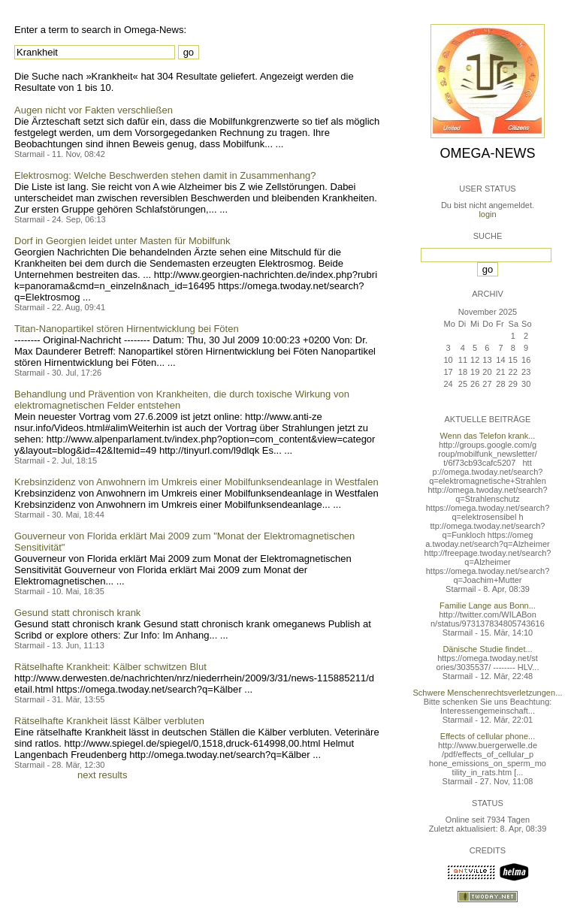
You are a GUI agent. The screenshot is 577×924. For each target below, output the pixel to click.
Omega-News (487, 153)
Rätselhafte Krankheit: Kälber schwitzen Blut (110, 667)
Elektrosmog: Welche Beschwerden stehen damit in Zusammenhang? (165, 175)
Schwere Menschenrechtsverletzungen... (488, 693)
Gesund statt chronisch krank (77, 613)
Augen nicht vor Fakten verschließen (94, 110)
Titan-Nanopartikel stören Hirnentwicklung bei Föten (127, 329)
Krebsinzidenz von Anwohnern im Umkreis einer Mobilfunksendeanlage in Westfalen (196, 482)
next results (102, 775)
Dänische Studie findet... (487, 649)
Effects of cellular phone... (488, 736)
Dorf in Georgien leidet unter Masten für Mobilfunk (122, 241)
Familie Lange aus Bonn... (488, 605)
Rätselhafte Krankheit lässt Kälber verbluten (109, 721)
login (487, 214)
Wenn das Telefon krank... (488, 436)
